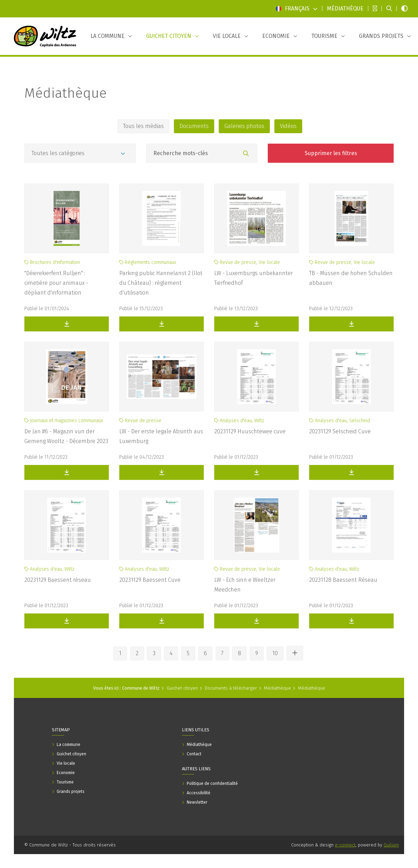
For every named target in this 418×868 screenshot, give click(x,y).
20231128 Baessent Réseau (343, 580)
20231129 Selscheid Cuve (340, 431)
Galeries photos (244, 126)
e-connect (345, 845)
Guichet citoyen (182, 688)
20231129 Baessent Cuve (150, 580)
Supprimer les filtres (331, 153)
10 (275, 653)
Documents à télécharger (231, 688)
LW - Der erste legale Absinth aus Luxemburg (161, 436)
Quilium (391, 845)
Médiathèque (66, 93)
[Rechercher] (246, 154)
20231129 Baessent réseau (58, 580)
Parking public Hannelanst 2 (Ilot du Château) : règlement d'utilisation (161, 283)
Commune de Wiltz (141, 688)
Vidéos (288, 126)
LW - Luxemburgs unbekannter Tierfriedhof (254, 278)
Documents (194, 126)
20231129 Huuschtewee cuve (250, 431)
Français (297, 9)
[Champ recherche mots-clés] (202, 153)
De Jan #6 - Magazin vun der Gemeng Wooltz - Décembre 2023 (66, 436)
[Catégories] (80, 153)
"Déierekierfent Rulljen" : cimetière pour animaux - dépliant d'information (56, 283)
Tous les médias (143, 126)
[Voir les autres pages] (295, 653)
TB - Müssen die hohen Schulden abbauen (351, 278)
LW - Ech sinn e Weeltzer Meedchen (245, 585)
